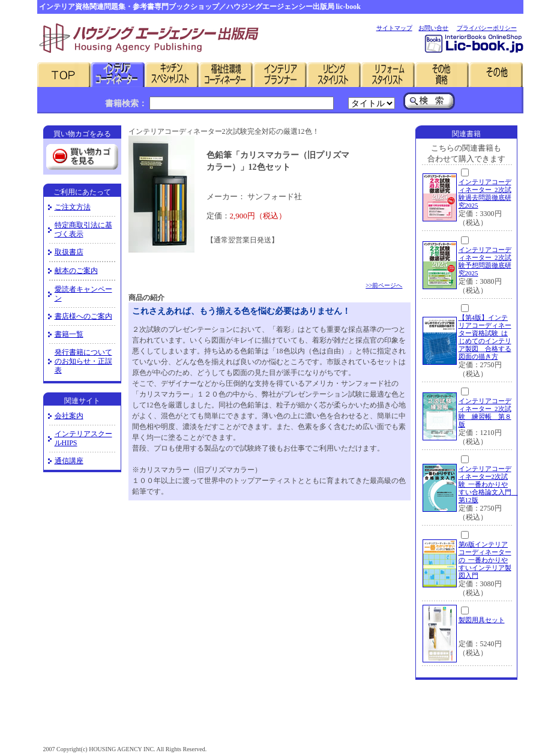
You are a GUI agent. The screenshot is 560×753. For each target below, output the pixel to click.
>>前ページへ (384, 285)
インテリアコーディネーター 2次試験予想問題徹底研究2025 (485, 261)
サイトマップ (394, 28)
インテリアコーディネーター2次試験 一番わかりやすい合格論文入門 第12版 (488, 484)
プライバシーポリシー (487, 28)
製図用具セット (482, 620)
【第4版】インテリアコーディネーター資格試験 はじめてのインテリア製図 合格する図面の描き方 (485, 337)
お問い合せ (433, 28)
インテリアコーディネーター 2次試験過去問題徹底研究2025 (485, 193)
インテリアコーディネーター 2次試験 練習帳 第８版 (485, 412)
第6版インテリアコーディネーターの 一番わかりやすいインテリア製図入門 (485, 560)
